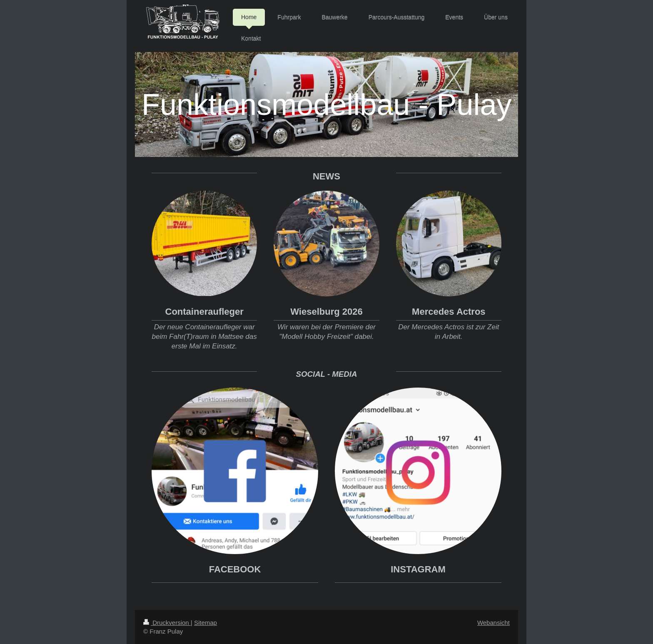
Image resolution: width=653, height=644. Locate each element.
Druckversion (167, 623)
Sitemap (206, 623)
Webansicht (493, 623)
